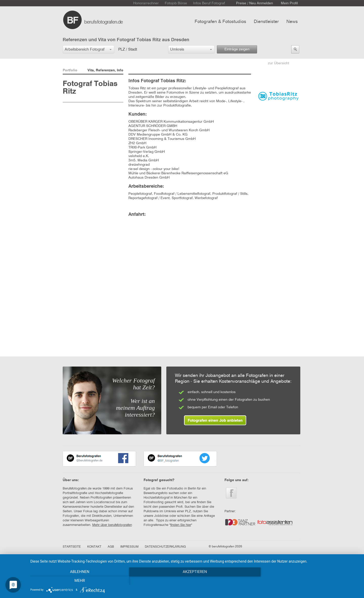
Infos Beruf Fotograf (209, 3)
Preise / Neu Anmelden (255, 3)
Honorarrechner (146, 3)
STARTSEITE (72, 547)
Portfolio (70, 70)
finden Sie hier (181, 525)
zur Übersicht (279, 63)
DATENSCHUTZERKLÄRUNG (165, 547)
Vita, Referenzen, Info (105, 70)
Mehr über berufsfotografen (112, 525)
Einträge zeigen (237, 49)
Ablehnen (80, 581)
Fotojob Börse (176, 3)
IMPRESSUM (129, 547)
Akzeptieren (195, 581)
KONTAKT (94, 547)
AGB (111, 547)
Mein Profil (289, 3)
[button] (88, 49)
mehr (310, 581)
